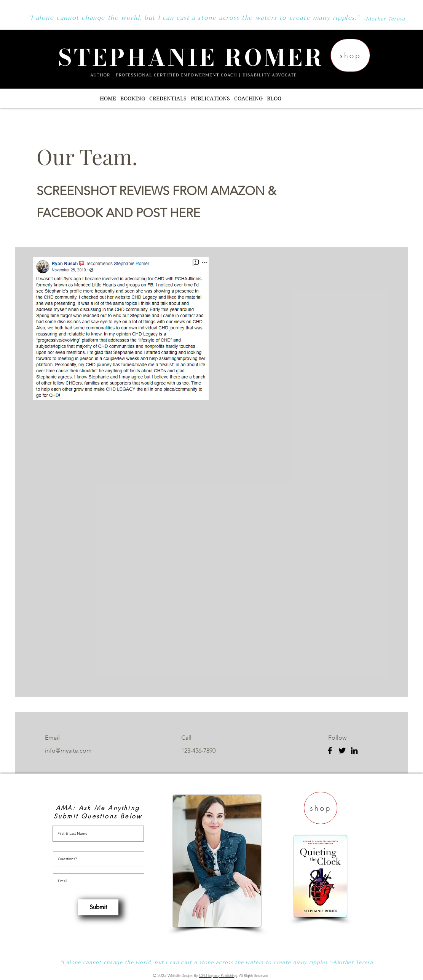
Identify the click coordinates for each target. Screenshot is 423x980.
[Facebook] (330, 750)
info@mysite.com (68, 750)
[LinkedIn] (354, 750)
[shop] (350, 55)
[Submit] (98, 907)
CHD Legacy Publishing (218, 975)
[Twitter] (342, 750)
